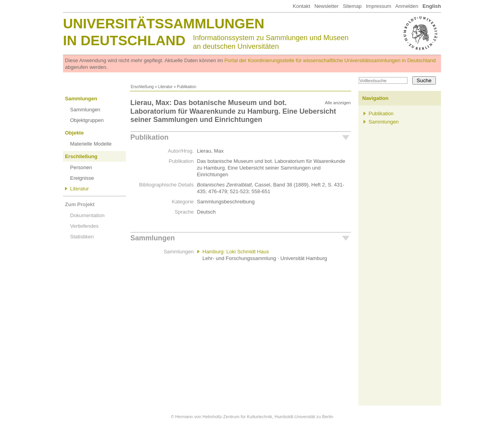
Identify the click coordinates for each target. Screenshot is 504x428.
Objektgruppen (87, 120)
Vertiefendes (84, 226)
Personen (81, 167)
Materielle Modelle (91, 144)
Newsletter (326, 6)
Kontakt (301, 6)
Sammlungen (81, 99)
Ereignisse (82, 178)
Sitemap (352, 6)
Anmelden (407, 6)
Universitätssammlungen (164, 23)
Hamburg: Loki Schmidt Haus (236, 252)
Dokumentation (87, 215)
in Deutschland (124, 40)
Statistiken (82, 237)
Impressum (378, 6)
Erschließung (142, 87)
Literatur (165, 87)
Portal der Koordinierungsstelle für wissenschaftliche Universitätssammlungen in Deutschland (330, 60)
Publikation (149, 137)
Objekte (74, 133)
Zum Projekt (80, 204)
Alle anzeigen (338, 103)
